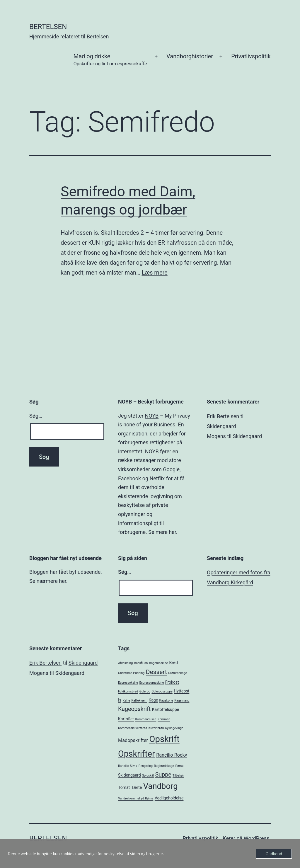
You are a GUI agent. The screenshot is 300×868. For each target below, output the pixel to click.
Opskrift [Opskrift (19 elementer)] (164, 739)
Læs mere (154, 273)
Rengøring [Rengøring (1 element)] (146, 766)
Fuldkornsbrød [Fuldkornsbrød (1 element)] (128, 691)
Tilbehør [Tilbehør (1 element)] (178, 776)
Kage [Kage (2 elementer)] (153, 700)
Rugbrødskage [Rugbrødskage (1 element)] (164, 766)
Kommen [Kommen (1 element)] (164, 719)
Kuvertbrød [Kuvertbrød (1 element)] (156, 728)
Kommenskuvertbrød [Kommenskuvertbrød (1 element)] (133, 728)
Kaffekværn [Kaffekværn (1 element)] (139, 701)
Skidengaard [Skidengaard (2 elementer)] (129, 775)
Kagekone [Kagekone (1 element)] (166, 701)
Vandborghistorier (190, 56)
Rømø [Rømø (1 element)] (179, 766)
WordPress (256, 838)
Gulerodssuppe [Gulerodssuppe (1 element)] (162, 691)
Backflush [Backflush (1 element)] (141, 663)
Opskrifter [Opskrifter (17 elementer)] (137, 754)
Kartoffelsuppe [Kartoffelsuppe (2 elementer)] (166, 709)
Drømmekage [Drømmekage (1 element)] (178, 673)
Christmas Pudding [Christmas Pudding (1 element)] (131, 673)
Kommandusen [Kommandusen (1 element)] (146, 719)
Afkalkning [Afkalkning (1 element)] (125, 663)
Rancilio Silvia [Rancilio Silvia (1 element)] (128, 766)
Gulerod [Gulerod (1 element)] (145, 691)
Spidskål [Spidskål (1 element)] (148, 776)
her (172, 532)
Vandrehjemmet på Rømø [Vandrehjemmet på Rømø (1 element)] (136, 798)
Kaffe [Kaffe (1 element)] (126, 701)
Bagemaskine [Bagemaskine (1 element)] (158, 663)
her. (63, 581)
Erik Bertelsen (223, 416)
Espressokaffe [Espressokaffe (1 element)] (128, 683)
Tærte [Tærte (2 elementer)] (137, 787)
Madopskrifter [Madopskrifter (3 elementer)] (133, 740)
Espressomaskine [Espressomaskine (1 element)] (151, 683)
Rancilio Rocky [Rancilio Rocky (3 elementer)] (172, 755)
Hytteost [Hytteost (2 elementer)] (181, 691)
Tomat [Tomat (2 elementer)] (124, 787)
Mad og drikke (111, 60)
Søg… (36, 416)
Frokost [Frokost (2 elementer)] (172, 682)
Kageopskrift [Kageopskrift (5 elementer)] (134, 709)
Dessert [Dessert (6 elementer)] (156, 672)
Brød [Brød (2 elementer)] (174, 663)
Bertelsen (48, 27)
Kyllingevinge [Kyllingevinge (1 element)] (174, 728)
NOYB (152, 416)
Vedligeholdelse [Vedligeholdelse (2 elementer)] (169, 798)
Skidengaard (221, 426)
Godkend (274, 854)
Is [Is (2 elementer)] (120, 700)
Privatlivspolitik (251, 56)
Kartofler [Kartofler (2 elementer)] (126, 719)
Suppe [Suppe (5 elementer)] (163, 775)
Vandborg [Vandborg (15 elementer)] (161, 786)
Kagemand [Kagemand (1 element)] (182, 701)
